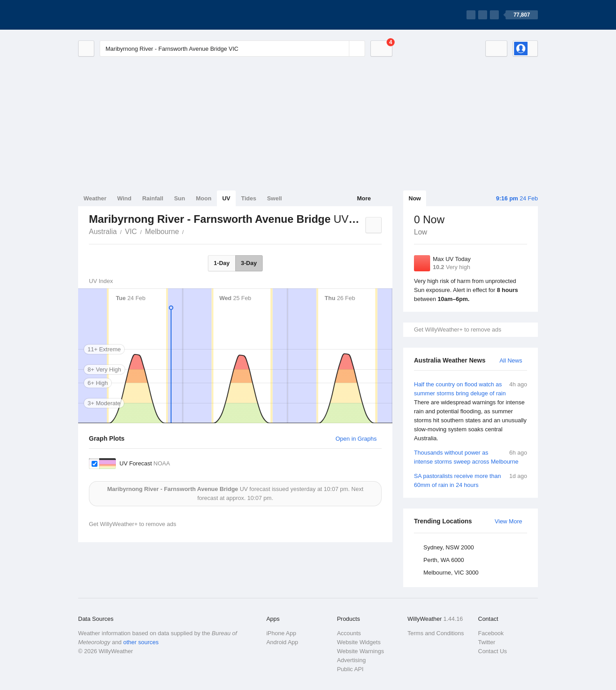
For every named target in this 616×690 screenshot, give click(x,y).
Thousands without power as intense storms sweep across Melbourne (471, 457)
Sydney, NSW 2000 (449, 547)
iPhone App (281, 633)
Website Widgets (359, 642)
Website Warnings (360, 651)
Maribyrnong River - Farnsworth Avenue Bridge (189, 231)
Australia (103, 232)
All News (511, 360)
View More (508, 521)
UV (226, 198)
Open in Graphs (356, 439)
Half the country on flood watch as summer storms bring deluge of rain (471, 411)
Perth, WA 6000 (444, 560)
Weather (95, 198)
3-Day (249, 263)
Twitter (487, 642)
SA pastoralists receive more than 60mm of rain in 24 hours (471, 480)
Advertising (351, 660)
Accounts (349, 633)
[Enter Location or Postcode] (232, 49)
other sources (141, 642)
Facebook (491, 633)
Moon (204, 198)
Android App (282, 642)
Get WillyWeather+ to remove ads (458, 330)
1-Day (222, 263)
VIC (131, 232)
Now (415, 198)
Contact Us (493, 651)
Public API (350, 669)
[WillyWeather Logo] (120, 15)
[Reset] (341, 49)
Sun (180, 198)
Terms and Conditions (436, 633)
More (364, 198)
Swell (275, 198)
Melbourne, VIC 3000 (451, 573)
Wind (124, 198)
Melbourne (162, 232)
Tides (249, 198)
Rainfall (153, 198)
